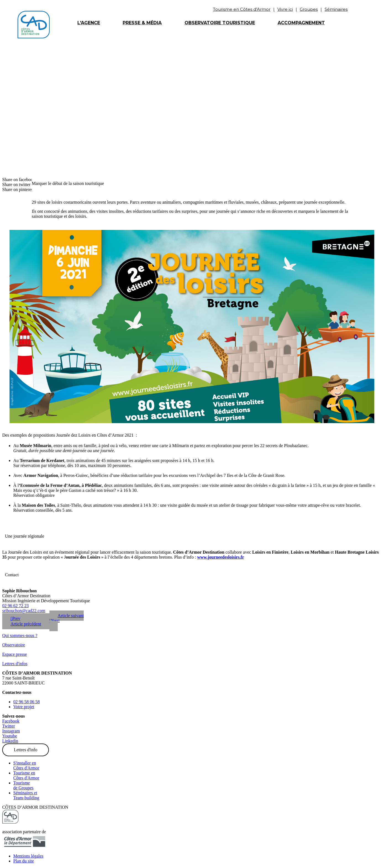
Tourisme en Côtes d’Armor (242, 9)
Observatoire (14, 645)
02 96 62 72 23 (15, 606)
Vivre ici (285, 9)
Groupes (309, 9)
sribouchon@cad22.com (24, 611)
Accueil (42, 90)
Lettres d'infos (15, 664)
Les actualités (80, 90)
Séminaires (336, 9)
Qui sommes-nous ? (20, 635)
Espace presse (15, 654)
